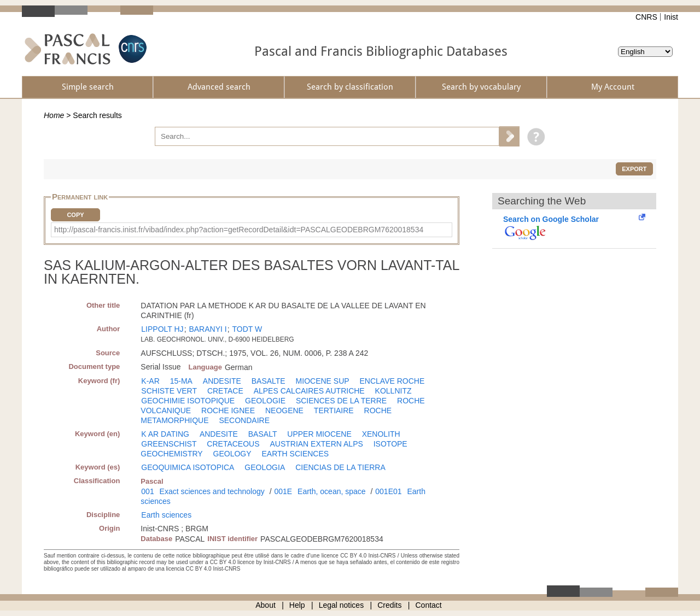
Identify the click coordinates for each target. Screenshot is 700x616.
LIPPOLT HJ (162, 329)
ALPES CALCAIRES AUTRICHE (309, 391)
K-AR (150, 381)
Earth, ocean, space (332, 491)
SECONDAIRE (244, 420)
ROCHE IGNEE (228, 410)
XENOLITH (381, 434)
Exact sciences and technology (212, 491)
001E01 (388, 491)
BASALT (263, 434)
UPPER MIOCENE (319, 434)
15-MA (181, 381)
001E (283, 491)
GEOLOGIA (265, 467)
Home (54, 115)
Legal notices (342, 605)
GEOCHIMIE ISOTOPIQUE (188, 401)
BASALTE (269, 381)
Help (297, 605)
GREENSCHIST (169, 444)
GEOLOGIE (265, 401)
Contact (429, 605)
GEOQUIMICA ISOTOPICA (188, 467)
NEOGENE (284, 410)
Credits (389, 605)
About (266, 605)
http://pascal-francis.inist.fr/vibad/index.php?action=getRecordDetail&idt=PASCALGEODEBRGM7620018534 (239, 230)
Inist (671, 17)
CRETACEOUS (233, 444)
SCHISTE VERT (169, 391)
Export (634, 169)
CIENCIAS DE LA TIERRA (340, 467)
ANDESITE (222, 381)
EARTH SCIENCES (295, 454)
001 (147, 491)
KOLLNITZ (393, 391)
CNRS (646, 17)
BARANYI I (208, 329)
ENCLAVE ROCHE (392, 381)
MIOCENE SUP (323, 381)
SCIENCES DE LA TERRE (341, 401)
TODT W (247, 329)
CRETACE (225, 391)
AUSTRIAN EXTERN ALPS (316, 444)
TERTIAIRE (334, 410)
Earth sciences (166, 515)
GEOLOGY (232, 454)
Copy (75, 215)
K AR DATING (165, 434)
